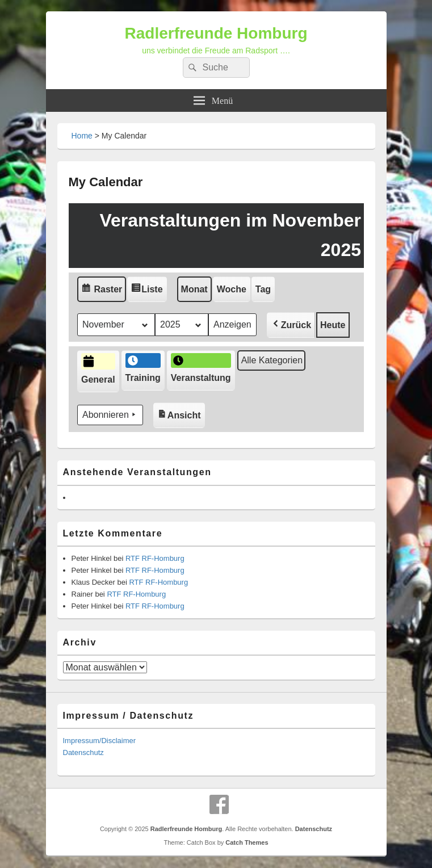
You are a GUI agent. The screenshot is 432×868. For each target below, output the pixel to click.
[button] (290, 325)
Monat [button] (194, 289)
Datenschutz (83, 752)
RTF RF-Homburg (155, 558)
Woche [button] (231, 289)
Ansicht (181, 412)
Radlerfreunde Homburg (216, 33)
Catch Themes (247, 842)
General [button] (98, 369)
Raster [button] (104, 290)
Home (82, 136)
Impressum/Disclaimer (100, 741)
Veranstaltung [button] (200, 368)
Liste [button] (149, 290)
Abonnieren (110, 416)
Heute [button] (333, 325)
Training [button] (142, 368)
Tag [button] (263, 289)
